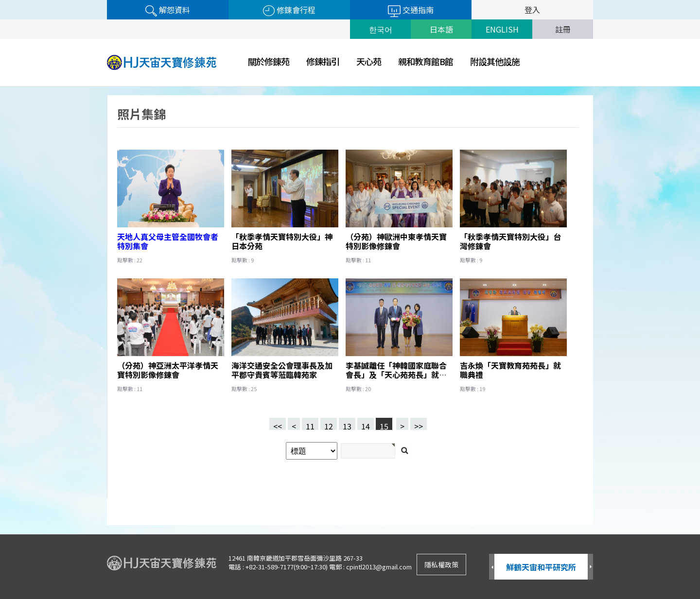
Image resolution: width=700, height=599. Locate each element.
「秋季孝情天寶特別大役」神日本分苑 (282, 241)
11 (308, 424)
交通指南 (411, 10)
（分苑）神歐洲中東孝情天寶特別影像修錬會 (396, 241)
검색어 (0, 87)
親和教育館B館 (426, 61)
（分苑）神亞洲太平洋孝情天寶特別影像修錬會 (168, 370)
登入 (532, 10)
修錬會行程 (289, 10)
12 (327, 424)
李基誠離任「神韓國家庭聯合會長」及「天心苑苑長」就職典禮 (396, 375)
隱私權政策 (441, 565)
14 (364, 424)
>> (419, 425)
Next (590, 567)
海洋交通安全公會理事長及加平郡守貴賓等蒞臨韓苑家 (282, 370)
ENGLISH (502, 29)
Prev (492, 567)
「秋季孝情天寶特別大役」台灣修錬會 (510, 241)
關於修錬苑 (269, 61)
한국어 (381, 29)
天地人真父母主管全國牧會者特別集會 (168, 241)
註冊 (563, 29)
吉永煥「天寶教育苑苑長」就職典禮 (510, 370)
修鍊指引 (323, 61)
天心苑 (369, 61)
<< (278, 425)
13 (345, 424)
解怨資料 (168, 10)
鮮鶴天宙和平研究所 (541, 567)
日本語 (441, 29)
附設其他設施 (495, 61)
